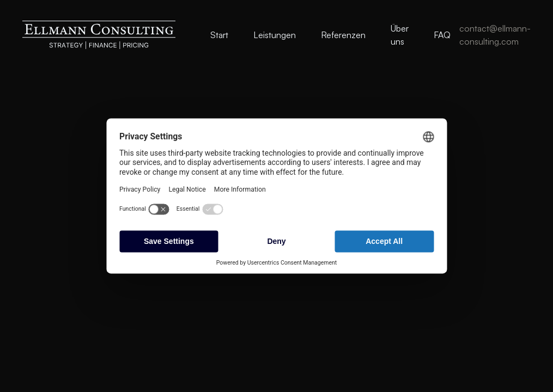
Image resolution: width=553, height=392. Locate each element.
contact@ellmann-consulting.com (495, 35)
